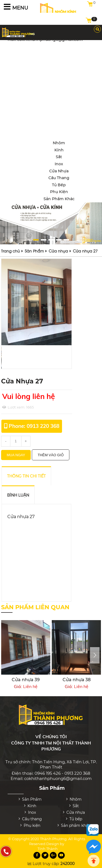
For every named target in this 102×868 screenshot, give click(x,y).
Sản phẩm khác (59, 199)
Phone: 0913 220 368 (34, 426)
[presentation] (95, 655)
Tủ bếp (59, 185)
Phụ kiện (59, 192)
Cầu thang (59, 178)
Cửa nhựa (59, 171)
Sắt (59, 157)
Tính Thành (48, 845)
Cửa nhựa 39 (69, 680)
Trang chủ (10, 251)
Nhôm (59, 143)
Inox (59, 164)
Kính (59, 150)
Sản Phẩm (34, 251)
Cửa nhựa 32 (18, 680)
